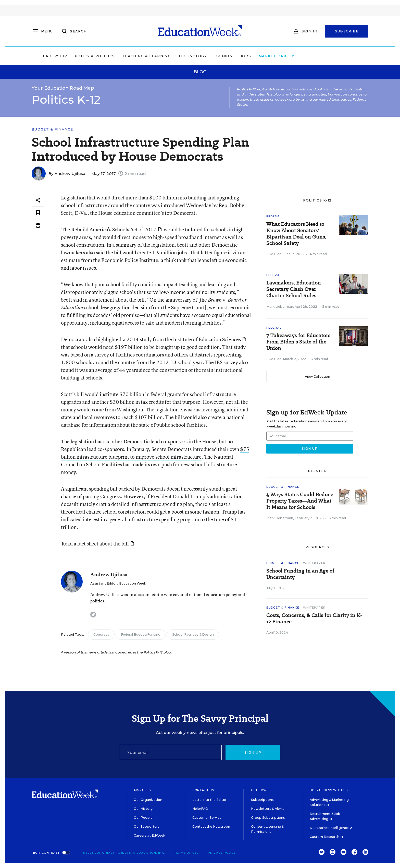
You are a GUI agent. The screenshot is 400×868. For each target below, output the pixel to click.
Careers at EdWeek (149, 835)
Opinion (256, 56)
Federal (274, 216)
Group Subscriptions (268, 818)
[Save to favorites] (38, 213)
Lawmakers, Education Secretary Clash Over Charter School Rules (294, 289)
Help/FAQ (200, 809)
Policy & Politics (127, 56)
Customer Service (207, 818)
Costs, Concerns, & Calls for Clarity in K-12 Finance (314, 619)
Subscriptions (262, 800)
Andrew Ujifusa (70, 174)
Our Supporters (147, 827)
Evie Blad (274, 254)
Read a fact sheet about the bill (98, 544)
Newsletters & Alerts (268, 809)
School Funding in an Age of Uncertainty (300, 574)
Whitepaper (314, 563)
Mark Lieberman (280, 307)
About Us (142, 790)
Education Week (133, 583)
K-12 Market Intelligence (331, 828)
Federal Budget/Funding (141, 634)
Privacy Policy (222, 853)
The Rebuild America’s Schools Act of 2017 (111, 229)
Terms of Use (186, 853)
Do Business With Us (329, 790)
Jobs (278, 56)
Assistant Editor (104, 583)
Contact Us (203, 790)
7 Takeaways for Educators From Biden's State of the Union (298, 342)
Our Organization (148, 800)
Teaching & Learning (179, 56)
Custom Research (326, 837)
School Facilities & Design (193, 634)
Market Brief (309, 56)
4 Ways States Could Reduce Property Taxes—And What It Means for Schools (300, 501)
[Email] (171, 752)
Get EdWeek (262, 790)
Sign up (253, 752)
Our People (143, 818)
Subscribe (347, 31)
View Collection (317, 377)
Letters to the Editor (209, 800)
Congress (101, 634)
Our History (143, 809)
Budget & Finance (52, 129)
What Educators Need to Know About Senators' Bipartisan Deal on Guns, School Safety (296, 234)
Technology (225, 56)
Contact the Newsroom (212, 827)
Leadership (86, 56)
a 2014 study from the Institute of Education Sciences (184, 339)
